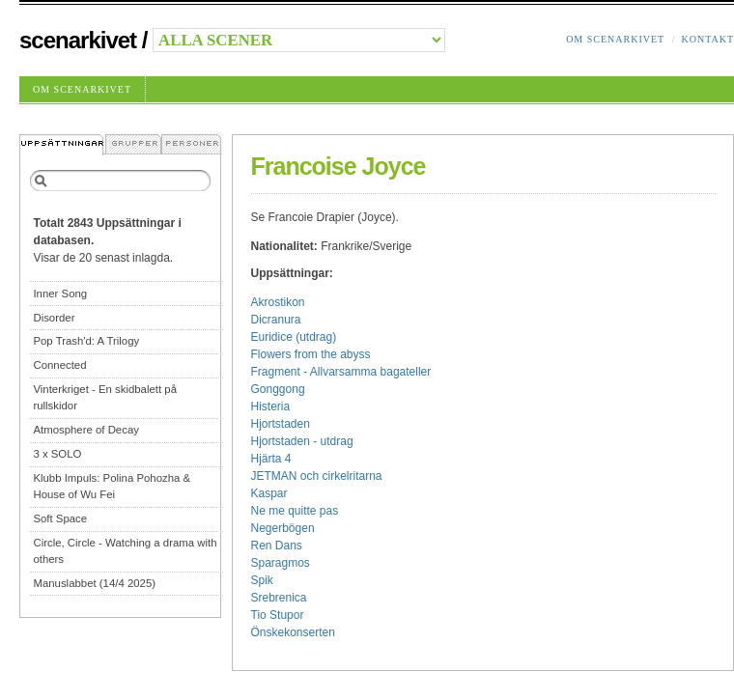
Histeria (271, 406)
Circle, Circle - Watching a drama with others (125, 551)
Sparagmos (281, 563)
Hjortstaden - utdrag (302, 441)
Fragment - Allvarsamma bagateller (341, 372)
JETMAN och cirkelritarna (317, 476)
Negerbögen (283, 528)
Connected (59, 365)
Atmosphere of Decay (86, 430)
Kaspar (269, 493)
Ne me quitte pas (295, 511)
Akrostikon (278, 302)
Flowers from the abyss (311, 354)
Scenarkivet (78, 40)
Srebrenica (279, 598)
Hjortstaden (281, 424)
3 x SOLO (57, 454)
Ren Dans (277, 546)
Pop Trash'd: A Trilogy (86, 341)
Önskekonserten (293, 632)
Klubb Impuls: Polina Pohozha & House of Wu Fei (112, 486)
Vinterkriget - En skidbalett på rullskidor (105, 397)
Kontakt (707, 39)
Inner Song (60, 294)
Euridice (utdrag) (294, 337)
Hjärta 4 (271, 459)
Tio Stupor (278, 615)
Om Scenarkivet (615, 39)
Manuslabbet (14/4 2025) (94, 583)
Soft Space (60, 518)
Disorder (54, 318)
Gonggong (278, 389)
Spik (262, 580)
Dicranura (276, 320)
